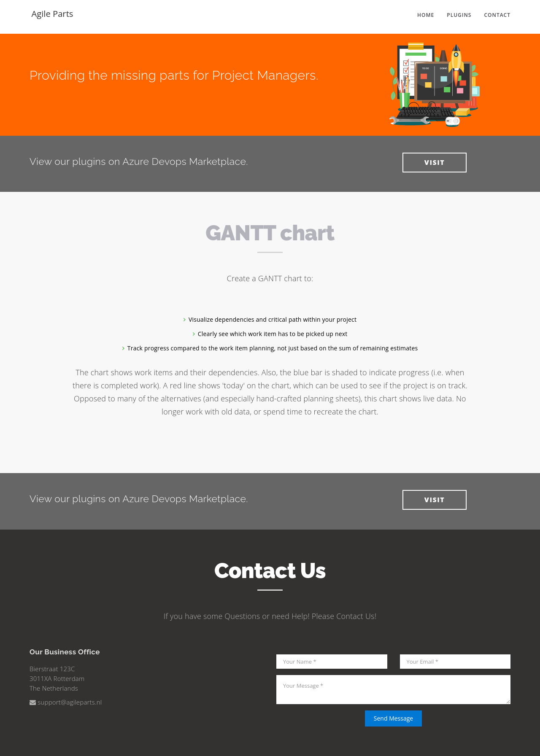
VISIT (435, 162)
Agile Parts (52, 17)
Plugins (459, 17)
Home (426, 17)
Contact (497, 17)
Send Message (393, 718)
